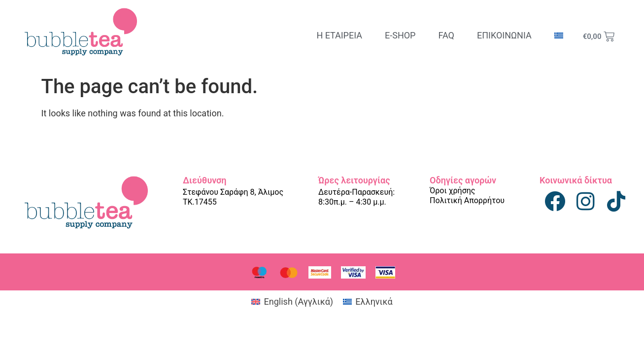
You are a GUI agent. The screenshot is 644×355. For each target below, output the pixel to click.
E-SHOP (400, 35)
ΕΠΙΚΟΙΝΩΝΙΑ (504, 35)
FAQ (446, 35)
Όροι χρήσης (452, 191)
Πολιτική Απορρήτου (467, 200)
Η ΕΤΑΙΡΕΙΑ (339, 35)
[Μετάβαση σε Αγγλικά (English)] (292, 302)
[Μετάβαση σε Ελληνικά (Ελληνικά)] (368, 302)
